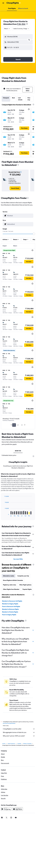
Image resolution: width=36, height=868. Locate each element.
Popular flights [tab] (27, 589)
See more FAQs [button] (18, 559)
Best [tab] (13, 98)
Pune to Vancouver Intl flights (11, 606)
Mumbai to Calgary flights (10, 604)
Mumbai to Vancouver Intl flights (12, 601)
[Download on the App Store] (18, 810)
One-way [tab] (29, 99)
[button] (3, 3)
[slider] (34, 234)
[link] (15, 188)
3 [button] (22, 425)
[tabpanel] (18, 497)
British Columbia (27, 744)
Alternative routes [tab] (9, 576)
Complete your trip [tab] (23, 576)
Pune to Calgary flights (9, 615)
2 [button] (18, 425)
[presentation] (27, 24)
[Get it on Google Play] (6, 810)
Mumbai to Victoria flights (10, 612)
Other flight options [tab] (25, 585)
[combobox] (7, 29)
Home (4, 744)
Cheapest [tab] (6, 98)
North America (11, 744)
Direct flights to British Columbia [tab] (13, 580)
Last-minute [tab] (20, 99)
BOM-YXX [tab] (18, 451)
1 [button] (14, 425)
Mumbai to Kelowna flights (10, 609)
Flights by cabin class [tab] (10, 585)
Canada (19, 744)
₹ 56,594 (21, 24)
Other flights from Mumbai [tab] (11, 589)
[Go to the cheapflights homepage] (14, 3)
